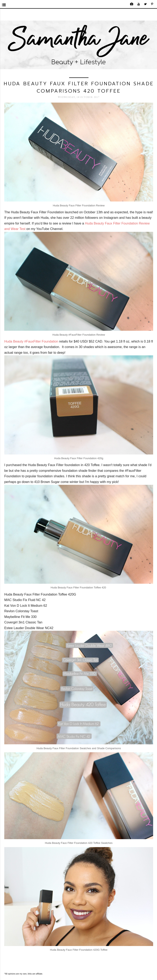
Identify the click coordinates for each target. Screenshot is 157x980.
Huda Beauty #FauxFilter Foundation (31, 341)
